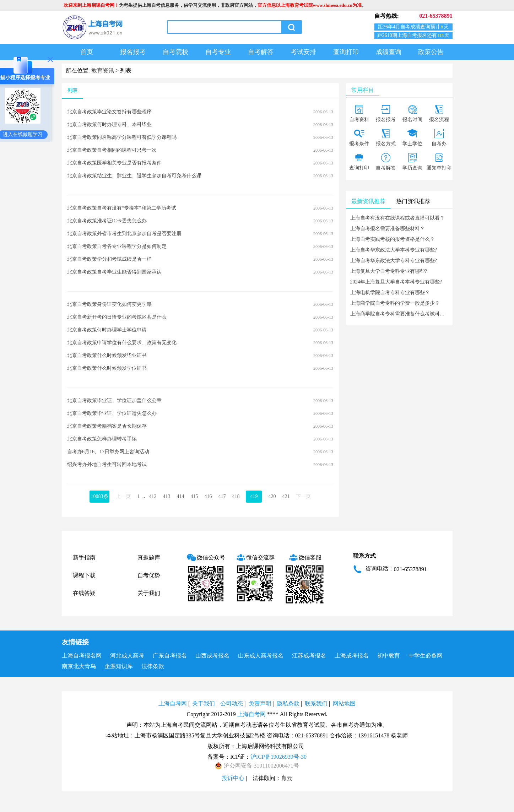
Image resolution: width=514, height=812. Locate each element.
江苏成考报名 (309, 656)
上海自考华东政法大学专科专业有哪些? (394, 261)
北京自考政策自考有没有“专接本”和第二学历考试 (121, 208)
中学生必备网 (426, 656)
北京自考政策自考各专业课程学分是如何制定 (117, 246)
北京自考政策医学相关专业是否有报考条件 (114, 163)
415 (194, 496)
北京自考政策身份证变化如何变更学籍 (109, 304)
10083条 (100, 496)
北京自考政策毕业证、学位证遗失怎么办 (112, 413)
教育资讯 (103, 71)
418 (236, 496)
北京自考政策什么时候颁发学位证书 (107, 368)
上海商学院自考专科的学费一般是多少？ (395, 303)
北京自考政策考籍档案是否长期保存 (107, 426)
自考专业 (218, 52)
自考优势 (149, 575)
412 (153, 496)
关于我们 (149, 593)
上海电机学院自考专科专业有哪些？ (390, 293)
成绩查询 (389, 52)
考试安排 (303, 52)
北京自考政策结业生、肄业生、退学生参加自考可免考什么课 (134, 176)
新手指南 (84, 557)
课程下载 (84, 575)
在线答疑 (84, 593)
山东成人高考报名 (261, 656)
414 (180, 496)
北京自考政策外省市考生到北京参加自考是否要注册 (124, 234)
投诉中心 (233, 778)
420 (272, 496)
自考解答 (261, 52)
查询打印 (346, 52)
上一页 (123, 496)
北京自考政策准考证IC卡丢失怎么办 (107, 221)
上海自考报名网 (82, 656)
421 (286, 496)
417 (222, 496)
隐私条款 (288, 703)
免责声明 (260, 703)
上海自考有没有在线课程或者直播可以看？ (397, 218)
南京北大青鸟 (79, 666)
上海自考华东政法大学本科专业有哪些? (394, 250)
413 (166, 496)
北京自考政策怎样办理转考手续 (102, 439)
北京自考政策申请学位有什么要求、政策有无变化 (122, 343)
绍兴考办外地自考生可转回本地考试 (107, 464)
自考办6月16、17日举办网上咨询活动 (108, 452)
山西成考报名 (212, 656)
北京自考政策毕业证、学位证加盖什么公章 (114, 400)
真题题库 (149, 557)
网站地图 (344, 703)
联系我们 (316, 703)
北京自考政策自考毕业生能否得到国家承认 (114, 272)
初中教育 (389, 656)
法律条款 (153, 666)
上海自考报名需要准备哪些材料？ (388, 229)
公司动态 (232, 703)
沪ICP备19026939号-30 (278, 757)
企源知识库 (119, 666)
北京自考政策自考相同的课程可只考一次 (112, 150)
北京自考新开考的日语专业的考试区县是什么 (117, 317)
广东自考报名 (170, 656)
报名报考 (133, 52)
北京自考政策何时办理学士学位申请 (107, 330)
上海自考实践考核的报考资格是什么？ (393, 239)
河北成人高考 (127, 656)
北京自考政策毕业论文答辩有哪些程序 (109, 112)
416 (208, 496)
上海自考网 (173, 703)
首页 (87, 52)
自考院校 (175, 52)
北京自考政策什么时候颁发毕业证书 (107, 355)
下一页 (303, 496)
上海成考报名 (352, 656)
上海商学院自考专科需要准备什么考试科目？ (400, 314)
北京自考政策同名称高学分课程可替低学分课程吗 (122, 137)
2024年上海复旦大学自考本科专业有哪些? (396, 282)
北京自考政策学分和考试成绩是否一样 (109, 259)
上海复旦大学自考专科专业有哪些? (389, 271)
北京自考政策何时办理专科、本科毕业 (109, 124)
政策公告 (431, 52)
